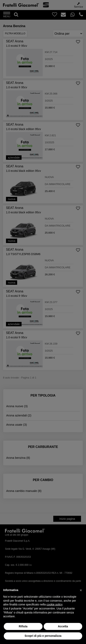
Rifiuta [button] (23, 626)
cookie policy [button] (54, 604)
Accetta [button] (63, 626)
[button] (81, 590)
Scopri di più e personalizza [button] (43, 636)
